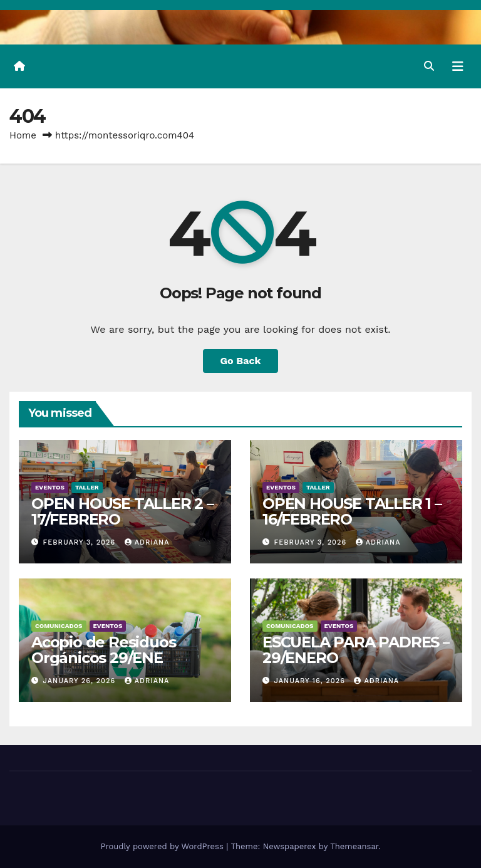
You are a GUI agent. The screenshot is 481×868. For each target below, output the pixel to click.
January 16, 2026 (311, 681)
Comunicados (59, 626)
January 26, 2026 (81, 681)
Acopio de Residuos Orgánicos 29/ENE (103, 650)
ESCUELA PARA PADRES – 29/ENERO (356, 650)
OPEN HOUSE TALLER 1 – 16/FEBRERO (352, 511)
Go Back (241, 361)
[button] (429, 66)
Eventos (50, 487)
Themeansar (354, 846)
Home (23, 135)
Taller (87, 487)
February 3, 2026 (81, 542)
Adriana (147, 542)
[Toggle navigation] (458, 66)
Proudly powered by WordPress (163, 846)
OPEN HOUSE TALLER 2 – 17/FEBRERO (122, 511)
